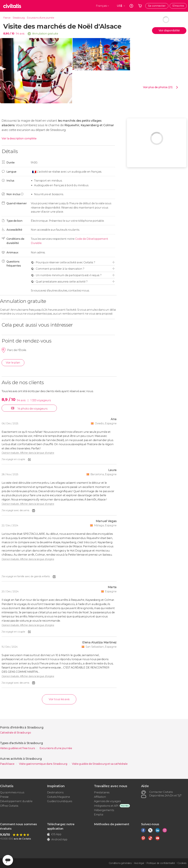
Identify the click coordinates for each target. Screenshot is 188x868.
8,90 (9, 34)
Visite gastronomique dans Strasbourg (43, 764)
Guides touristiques (60, 801)
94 (17, 34)
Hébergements (104, 810)
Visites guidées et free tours (18, 748)
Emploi (99, 815)
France (7, 18)
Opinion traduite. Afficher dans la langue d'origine (28, 453)
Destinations (55, 792)
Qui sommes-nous (12, 792)
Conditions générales (120, 863)
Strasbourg (19, 18)
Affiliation (100, 797)
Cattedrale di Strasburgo (15, 733)
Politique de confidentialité (161, 863)
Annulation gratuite (45, 34)
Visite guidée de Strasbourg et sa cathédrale (100, 764)
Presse (4, 797)
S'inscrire (178, 6)
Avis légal (139, 863)
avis (22, 34)
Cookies (182, 863)
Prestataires (102, 792)
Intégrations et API (106, 806)
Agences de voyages (107, 801)
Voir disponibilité (169, 30)
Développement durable (16, 801)
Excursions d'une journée (40, 18)
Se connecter (157, 6)
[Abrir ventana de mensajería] (8, 860)
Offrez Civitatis (9, 806)
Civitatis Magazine (59, 797)
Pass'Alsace (7, 764)
